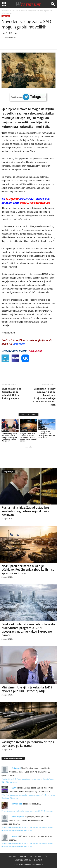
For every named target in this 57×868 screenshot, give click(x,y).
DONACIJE (38, 860)
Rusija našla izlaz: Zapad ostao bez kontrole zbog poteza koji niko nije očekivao (25, 511)
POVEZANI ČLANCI (28, 415)
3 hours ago (48, 811)
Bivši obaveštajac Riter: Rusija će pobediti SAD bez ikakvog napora (11, 393)
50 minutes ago (11, 782)
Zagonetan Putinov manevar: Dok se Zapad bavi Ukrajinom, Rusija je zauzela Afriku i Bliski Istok (43, 397)
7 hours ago (28, 847)
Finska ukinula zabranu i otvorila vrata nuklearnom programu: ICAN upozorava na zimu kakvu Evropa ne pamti (28, 630)
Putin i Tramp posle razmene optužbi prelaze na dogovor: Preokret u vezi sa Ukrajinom (9, 437)
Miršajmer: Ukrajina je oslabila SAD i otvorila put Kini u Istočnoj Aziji (27, 689)
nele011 (15, 836)
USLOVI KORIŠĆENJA (23, 860)
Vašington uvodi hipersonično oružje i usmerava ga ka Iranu (28, 744)
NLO (14, 788)
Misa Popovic (18, 817)
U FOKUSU (12, 856)
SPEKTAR (15, 11)
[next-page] (30, 446)
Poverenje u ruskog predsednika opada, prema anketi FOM (22, 811)
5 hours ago (28, 831)
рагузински (17, 804)
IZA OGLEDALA (35, 856)
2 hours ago (14, 798)
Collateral (16, 768)
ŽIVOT (47, 856)
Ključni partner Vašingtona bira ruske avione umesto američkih (47, 434)
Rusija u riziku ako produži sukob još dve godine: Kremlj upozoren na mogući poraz (28, 437)
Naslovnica (5, 11)
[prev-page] (27, 446)
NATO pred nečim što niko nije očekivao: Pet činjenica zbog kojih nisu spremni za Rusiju (28, 570)
